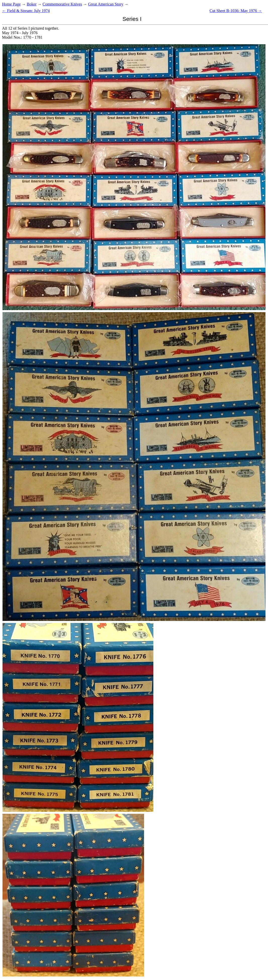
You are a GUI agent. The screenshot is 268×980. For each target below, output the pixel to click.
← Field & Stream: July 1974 (26, 11)
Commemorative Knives (62, 4)
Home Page (11, 4)
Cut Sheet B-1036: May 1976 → (236, 11)
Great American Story (106, 4)
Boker (32, 4)
